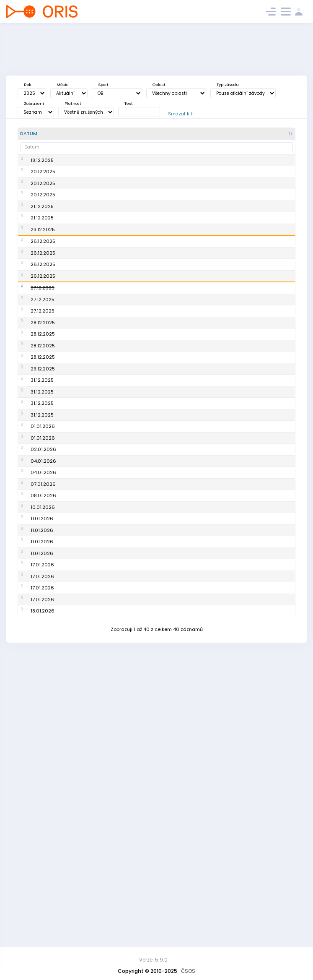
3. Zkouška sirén (80, 690)
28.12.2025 (43, 397)
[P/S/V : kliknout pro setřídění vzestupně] (279, 134)
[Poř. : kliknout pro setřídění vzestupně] (127, 134)
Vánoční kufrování (82, 276)
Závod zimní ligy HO (84, 879)
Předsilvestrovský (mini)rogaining (81, 485)
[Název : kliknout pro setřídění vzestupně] (86, 134)
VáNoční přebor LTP (83, 211)
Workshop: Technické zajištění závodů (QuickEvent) (85, 834)
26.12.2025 (43, 276)
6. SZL (67, 853)
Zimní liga (73, 677)
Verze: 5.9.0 (153, 960)
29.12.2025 (43, 485)
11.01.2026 (42, 743)
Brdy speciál (75, 866)
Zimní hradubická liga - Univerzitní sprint (82, 765)
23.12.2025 (43, 262)
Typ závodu (228, 85)
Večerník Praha (79, 249)
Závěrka (70, 289)
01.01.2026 (43, 598)
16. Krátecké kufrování (75, 304)
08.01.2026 (43, 706)
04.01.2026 (43, 654)
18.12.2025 (42, 164)
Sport (103, 85)
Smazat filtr (181, 114)
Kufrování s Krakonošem (75, 360)
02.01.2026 (43, 629)
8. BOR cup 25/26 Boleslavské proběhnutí (81, 790)
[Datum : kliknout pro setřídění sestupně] (38, 134)
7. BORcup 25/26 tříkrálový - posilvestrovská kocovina (80, 655)
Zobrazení (34, 103)
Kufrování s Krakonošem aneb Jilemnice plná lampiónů (82, 459)
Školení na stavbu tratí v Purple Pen (82, 629)
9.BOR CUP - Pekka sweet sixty (82, 895)
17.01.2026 (42, 834)
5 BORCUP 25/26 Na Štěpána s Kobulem (84, 323)
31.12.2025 (42, 503)
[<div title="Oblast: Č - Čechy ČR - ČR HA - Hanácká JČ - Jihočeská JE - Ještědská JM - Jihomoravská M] (157, 134)
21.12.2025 (42, 230)
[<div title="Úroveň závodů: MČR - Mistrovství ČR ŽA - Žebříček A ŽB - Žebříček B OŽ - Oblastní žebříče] (246, 134)
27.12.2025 (43, 341)
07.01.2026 (43, 690)
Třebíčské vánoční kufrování (83, 434)
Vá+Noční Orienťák (83, 198)
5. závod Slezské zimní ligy (80, 743)
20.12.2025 (43, 182)
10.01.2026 (43, 725)
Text (129, 103)
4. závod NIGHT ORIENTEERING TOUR (84, 164)
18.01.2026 (43, 895)
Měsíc (62, 85)
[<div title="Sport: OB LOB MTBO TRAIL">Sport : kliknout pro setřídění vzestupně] (189, 134)
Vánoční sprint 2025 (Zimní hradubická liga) (85, 230)
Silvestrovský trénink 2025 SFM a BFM (85, 503)
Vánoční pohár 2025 (85, 262)
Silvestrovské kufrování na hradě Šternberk (83, 576)
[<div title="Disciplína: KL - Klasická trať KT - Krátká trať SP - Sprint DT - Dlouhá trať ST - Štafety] (217, 134)
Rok (27, 85)
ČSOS (188, 971)
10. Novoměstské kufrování (80, 416)
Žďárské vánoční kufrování (81, 379)
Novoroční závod (81, 613)
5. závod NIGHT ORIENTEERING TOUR (84, 706)
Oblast (159, 85)
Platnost (73, 103)
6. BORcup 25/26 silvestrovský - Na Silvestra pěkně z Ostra (82, 529)
